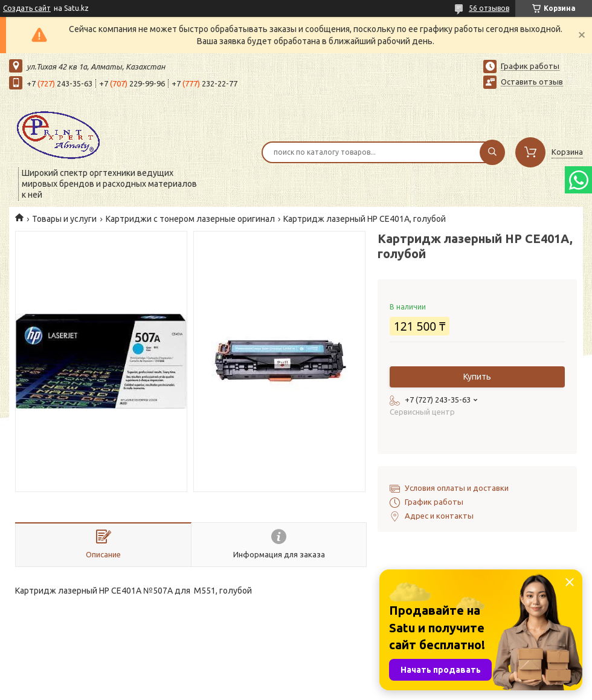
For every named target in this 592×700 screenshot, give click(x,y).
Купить (477, 377)
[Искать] (492, 152)
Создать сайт (27, 8)
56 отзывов (489, 8)
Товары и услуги (64, 219)
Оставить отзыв (532, 82)
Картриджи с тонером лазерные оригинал (190, 219)
